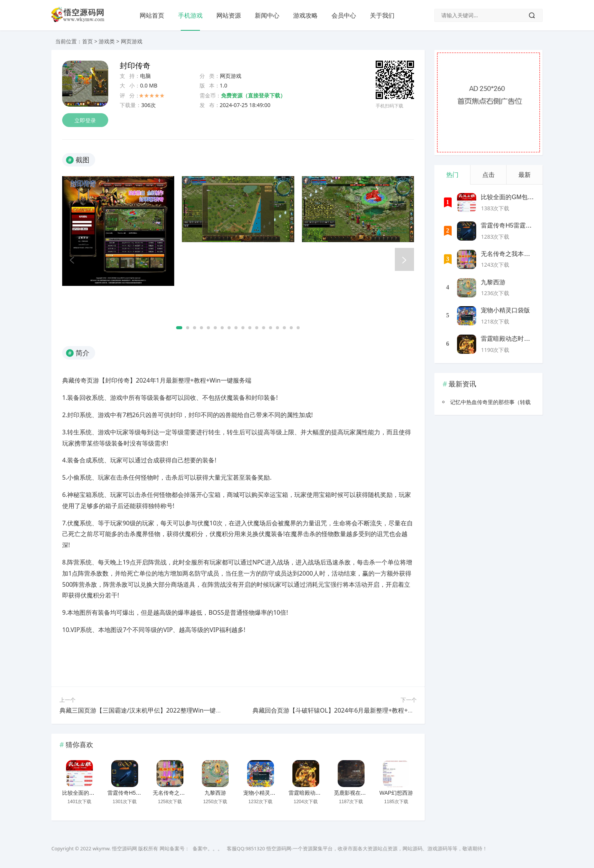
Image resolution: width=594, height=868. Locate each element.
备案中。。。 (208, 849)
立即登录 (85, 120)
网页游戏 (132, 41)
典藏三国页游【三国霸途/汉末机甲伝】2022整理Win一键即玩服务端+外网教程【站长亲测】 (186, 710)
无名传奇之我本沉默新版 (182, 793)
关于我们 (382, 15)
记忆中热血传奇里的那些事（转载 (490, 402)
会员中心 (344, 15)
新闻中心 (267, 15)
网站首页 (152, 15)
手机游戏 (190, 15)
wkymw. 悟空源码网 (115, 849)
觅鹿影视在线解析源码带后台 (369, 793)
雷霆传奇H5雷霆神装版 (135, 793)
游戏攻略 (305, 15)
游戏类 (107, 41)
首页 (87, 41)
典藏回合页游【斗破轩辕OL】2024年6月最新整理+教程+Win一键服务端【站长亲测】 (370, 710)
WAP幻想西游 (396, 793)
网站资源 (229, 15)
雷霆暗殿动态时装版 (313, 793)
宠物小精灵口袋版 (265, 793)
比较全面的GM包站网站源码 (96, 793)
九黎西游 (215, 793)
